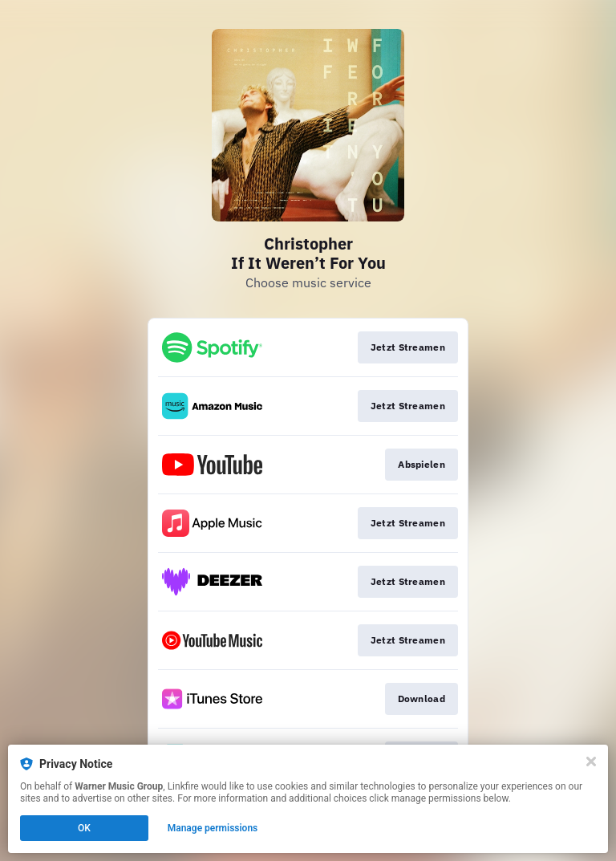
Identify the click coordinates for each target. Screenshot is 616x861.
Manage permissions (213, 828)
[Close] (591, 761)
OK (84, 828)
